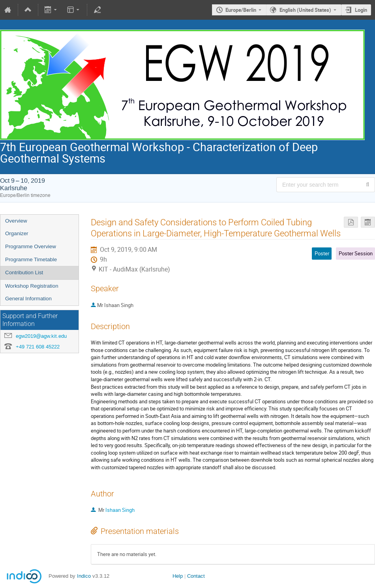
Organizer (17, 233)
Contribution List (24, 272)
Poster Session (356, 253)
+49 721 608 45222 (38, 347)
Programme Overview (31, 246)
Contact (196, 576)
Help (178, 576)
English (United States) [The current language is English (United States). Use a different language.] (305, 10)
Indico (84, 576)
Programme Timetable (31, 259)
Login (361, 10)
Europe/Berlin (241, 10)
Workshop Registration (32, 286)
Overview (16, 221)
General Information (28, 299)
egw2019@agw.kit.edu (41, 336)
